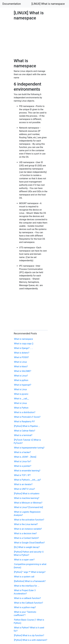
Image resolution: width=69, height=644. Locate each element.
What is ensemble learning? (27, 471)
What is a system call (24, 577)
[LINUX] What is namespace (48, 4)
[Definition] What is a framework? (30, 581)
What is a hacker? (22, 452)
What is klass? (21, 367)
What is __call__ (21, 399)
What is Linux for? (23, 461)
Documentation (12, 4)
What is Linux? (21, 376)
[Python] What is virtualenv (27, 494)
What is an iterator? (23, 484)
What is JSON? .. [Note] (25, 457)
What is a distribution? (25, 412)
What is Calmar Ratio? (25, 431)
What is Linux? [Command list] (29, 507)
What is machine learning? (27, 498)
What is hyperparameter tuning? (29, 448)
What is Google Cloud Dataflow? (29, 543)
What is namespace (23, 339)
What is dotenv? (22, 353)
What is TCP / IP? (22, 475)
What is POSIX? (21, 357)
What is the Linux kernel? (26, 524)
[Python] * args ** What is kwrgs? (30, 572)
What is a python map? (25, 607)
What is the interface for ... (27, 586)
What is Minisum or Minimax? (28, 503)
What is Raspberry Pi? (24, 422)
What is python (21, 380)
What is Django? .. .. (23, 348)
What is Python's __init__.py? (27, 480)
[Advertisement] (31, 39)
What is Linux (20, 362)
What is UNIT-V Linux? (24, 489)
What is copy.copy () (24, 344)
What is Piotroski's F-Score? (27, 417)
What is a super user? (24, 560)
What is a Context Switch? (26, 538)
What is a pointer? (23, 466)
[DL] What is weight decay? (27, 547)
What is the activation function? (29, 520)
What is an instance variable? (28, 529)
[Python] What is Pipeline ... (27, 426)
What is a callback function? (27, 598)
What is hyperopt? (23, 385)
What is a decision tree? (25, 533)
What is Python (21, 408)
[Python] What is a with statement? (31, 640)
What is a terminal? (23, 435)
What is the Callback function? (29, 603)
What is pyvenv (21, 394)
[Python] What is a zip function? (29, 635)
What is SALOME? (23, 371)
